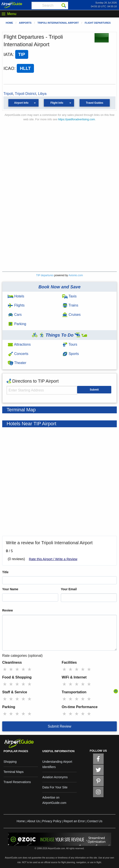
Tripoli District (26, 94)
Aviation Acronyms (55, 777)
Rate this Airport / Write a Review (53, 559)
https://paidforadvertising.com (77, 119)
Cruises (71, 315)
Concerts (18, 354)
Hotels (16, 296)
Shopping (10, 762)
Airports (25, 23)
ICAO (9, 68)
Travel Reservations (17, 782)
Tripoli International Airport (58, 23)
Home (9, 23)
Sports (71, 354)
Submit (94, 390)
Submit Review (60, 726)
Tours (70, 344)
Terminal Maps (14, 772)
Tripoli (8, 94)
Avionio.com (76, 275)
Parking (17, 324)
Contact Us (95, 821)
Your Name (10, 589)
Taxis (69, 296)
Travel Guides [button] (95, 103)
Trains (70, 305)
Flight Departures (98, 23)
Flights (16, 305)
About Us (33, 821)
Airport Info (21, 103)
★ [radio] (5, 669)
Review (7, 610)
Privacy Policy (52, 821)
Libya (42, 94)
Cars (15, 315)
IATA (8, 54)
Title (5, 572)
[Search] (64, 6)
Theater (17, 363)
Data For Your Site (55, 787)
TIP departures (45, 275)
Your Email (69, 589)
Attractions (19, 344)
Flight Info (57, 103)
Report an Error (74, 821)
